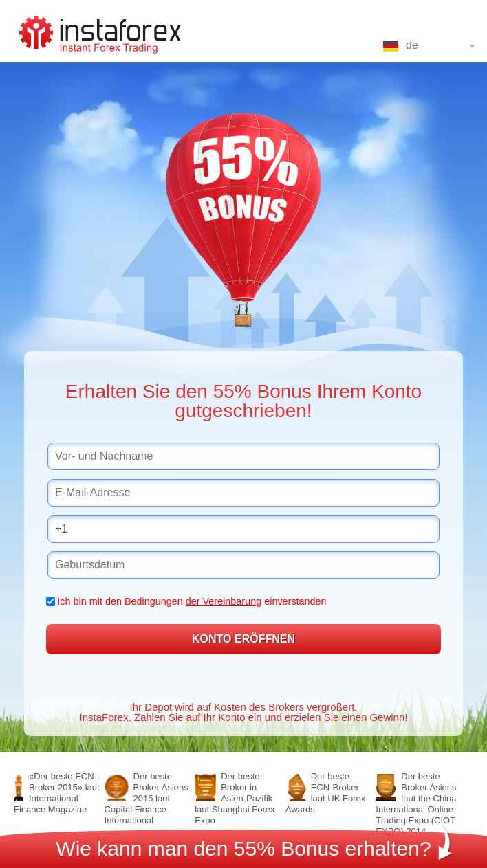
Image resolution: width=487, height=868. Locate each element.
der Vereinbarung (224, 601)
